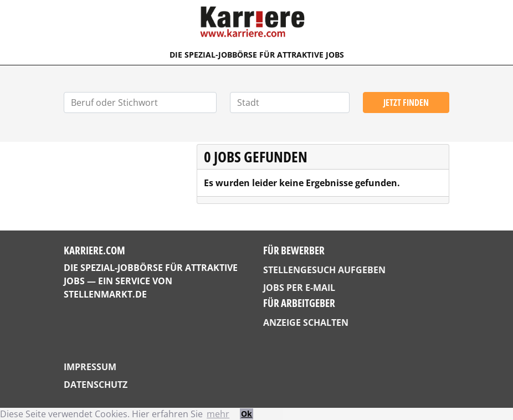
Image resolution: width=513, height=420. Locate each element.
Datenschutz (96, 385)
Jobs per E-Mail (299, 288)
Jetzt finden (406, 103)
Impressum (90, 367)
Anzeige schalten (306, 322)
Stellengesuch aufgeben (324, 270)
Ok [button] (247, 414)
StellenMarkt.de (105, 294)
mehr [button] (218, 414)
